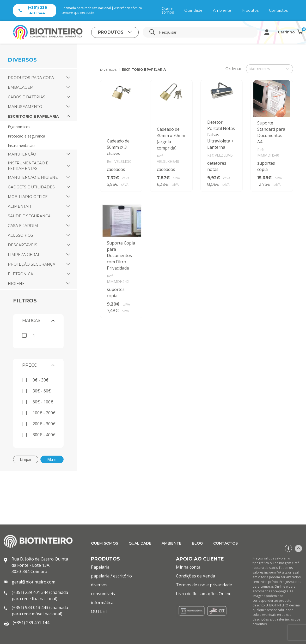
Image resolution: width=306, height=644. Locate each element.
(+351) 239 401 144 (31, 623)
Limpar (26, 459)
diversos (108, 70)
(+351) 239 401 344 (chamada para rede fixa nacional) (40, 595)
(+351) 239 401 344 (33, 10)
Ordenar (234, 69)
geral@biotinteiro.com (33, 582)
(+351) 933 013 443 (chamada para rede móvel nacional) (40, 611)
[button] (68, 78)
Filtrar (52, 459)
